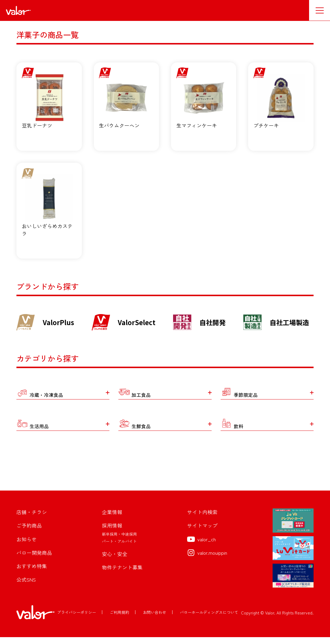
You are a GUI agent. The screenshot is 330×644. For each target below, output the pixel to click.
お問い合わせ (155, 619)
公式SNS (26, 587)
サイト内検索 (202, 519)
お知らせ (27, 546)
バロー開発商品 (34, 560)
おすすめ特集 (32, 573)
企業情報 (112, 519)
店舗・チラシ (32, 519)
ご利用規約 (119, 619)
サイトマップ (202, 533)
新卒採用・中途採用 (119, 541)
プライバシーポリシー (77, 619)
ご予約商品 (29, 533)
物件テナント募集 (122, 575)
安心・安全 (115, 561)
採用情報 (112, 533)
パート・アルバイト (119, 548)
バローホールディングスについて (209, 619)
